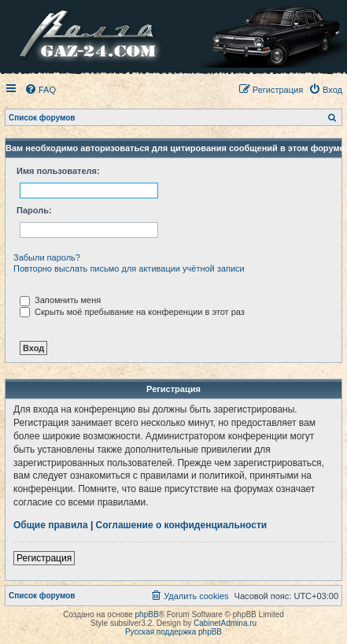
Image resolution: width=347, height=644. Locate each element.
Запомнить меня (60, 300)
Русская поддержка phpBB (173, 632)
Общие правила (51, 525)
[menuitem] (40, 90)
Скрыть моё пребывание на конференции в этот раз (132, 312)
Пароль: (34, 210)
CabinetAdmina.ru (225, 623)
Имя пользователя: (58, 171)
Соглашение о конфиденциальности (182, 525)
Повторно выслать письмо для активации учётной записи (129, 268)
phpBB (147, 614)
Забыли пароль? (47, 257)
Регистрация (44, 558)
